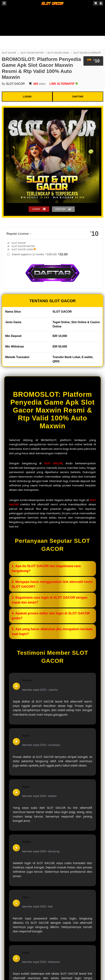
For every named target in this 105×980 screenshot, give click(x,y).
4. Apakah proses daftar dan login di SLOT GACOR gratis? (51, 616)
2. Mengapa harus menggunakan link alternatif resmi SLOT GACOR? (52, 584)
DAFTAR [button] (61, 209)
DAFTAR (78, 96)
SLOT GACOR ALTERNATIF (87, 53)
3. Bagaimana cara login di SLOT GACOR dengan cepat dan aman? (50, 600)
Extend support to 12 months (40, 254)
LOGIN (27, 96)
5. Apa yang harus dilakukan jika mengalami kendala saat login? (52, 632)
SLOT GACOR (9, 53)
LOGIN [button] (36, 209)
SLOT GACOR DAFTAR (32, 53)
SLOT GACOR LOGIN (58, 53)
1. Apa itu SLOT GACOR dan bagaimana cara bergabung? (46, 568)
